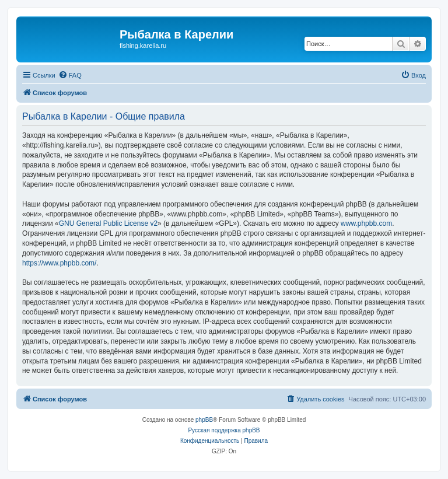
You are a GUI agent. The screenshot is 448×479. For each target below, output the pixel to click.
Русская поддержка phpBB (224, 430)
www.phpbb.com (366, 223)
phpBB (204, 420)
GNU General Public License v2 (108, 223)
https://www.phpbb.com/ (59, 263)
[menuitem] (70, 75)
